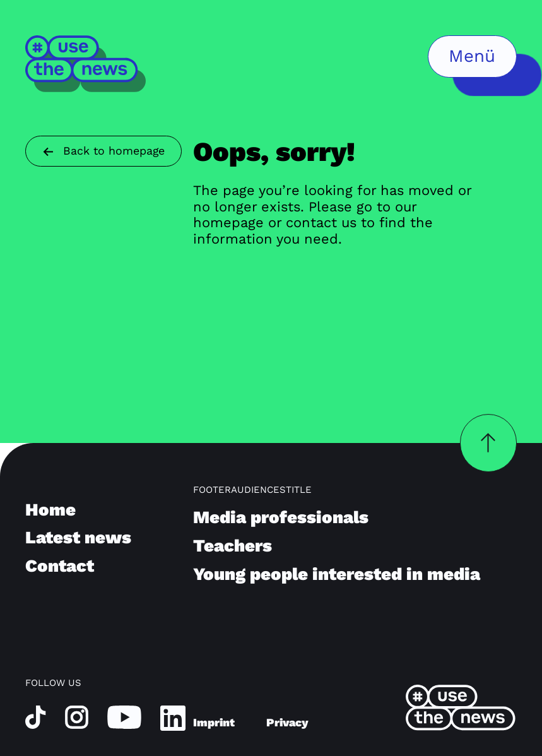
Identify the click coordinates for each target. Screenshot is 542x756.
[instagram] (77, 717)
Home (50, 510)
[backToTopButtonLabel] (488, 443)
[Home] (86, 63)
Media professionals (281, 517)
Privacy (287, 722)
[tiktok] (36, 717)
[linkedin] (173, 717)
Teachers (233, 546)
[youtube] (124, 717)
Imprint (214, 722)
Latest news (78, 537)
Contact (60, 566)
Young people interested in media (337, 574)
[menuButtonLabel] (472, 56)
